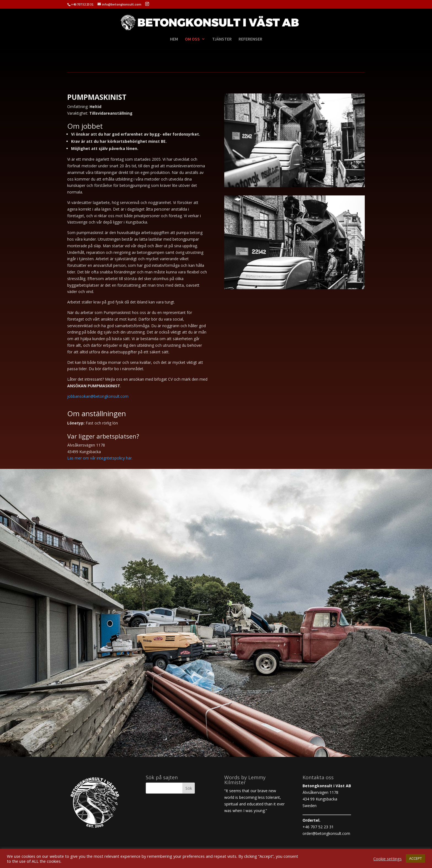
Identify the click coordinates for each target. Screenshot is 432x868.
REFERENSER (250, 39)
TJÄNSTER (222, 39)
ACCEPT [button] (415, 858)
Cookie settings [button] (388, 859)
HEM (174, 39)
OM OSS (192, 39)
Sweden (310, 806)
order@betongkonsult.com (326, 833)
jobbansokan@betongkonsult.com (98, 396)
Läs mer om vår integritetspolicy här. (100, 458)
